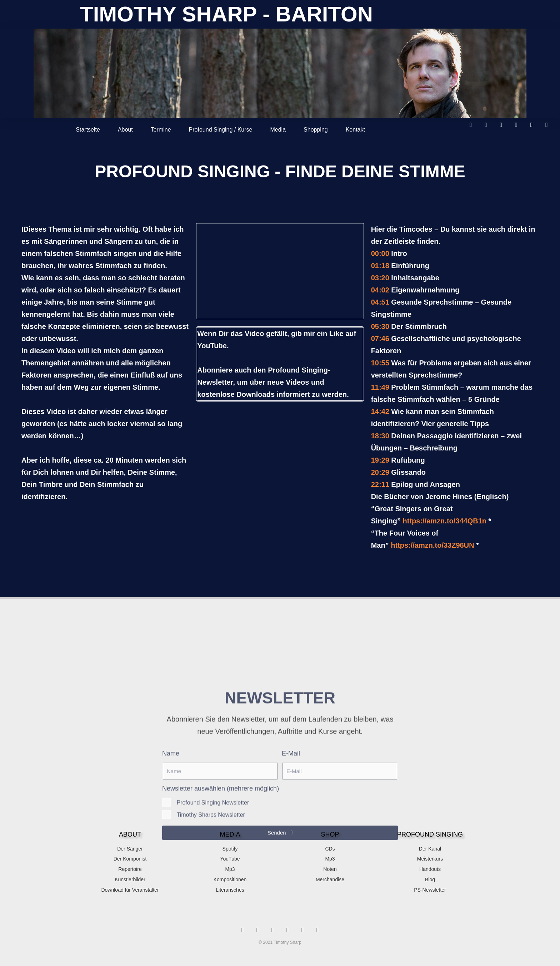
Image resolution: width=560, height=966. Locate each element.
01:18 (380, 266)
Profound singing (430, 834)
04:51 (380, 302)
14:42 (380, 411)
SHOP (330, 834)
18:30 (380, 436)
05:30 (380, 326)
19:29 (380, 460)
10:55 (380, 363)
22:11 (380, 484)
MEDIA (230, 834)
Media (278, 130)
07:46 (380, 339)
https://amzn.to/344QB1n (445, 521)
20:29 (380, 472)
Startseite (88, 130)
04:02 (380, 290)
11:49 (380, 387)
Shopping (316, 130)
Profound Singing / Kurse (221, 130)
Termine (161, 130)
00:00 (380, 253)
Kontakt (355, 130)
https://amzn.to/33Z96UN (432, 545)
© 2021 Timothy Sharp (280, 942)
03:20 (380, 278)
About (125, 130)
